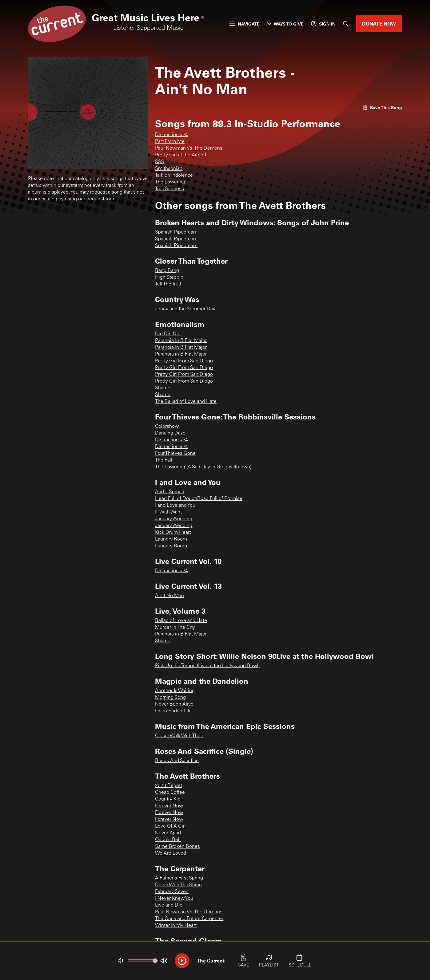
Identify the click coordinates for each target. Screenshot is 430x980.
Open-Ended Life (173, 711)
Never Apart (168, 833)
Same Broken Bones (177, 847)
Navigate (245, 24)
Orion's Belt (168, 840)
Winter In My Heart (176, 926)
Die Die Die (168, 334)
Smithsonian (169, 169)
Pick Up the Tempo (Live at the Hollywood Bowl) (207, 666)
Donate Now (379, 24)
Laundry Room (171, 539)
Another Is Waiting (175, 691)
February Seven (172, 892)
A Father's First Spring (179, 878)
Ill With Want (168, 512)
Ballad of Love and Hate (181, 621)
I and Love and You (175, 506)
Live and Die (169, 905)
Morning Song (170, 698)
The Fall (164, 460)
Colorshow (167, 427)
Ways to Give (285, 24)
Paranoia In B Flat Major (181, 341)
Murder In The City (175, 628)
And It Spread (170, 492)
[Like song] (382, 107)
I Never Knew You (174, 899)
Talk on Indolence (174, 175)
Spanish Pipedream (176, 232)
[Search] (346, 24)
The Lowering (170, 182)
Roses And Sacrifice (177, 761)
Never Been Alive (174, 704)
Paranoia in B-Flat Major (181, 354)
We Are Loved (171, 853)
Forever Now (169, 806)
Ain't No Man (169, 596)
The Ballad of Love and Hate (186, 402)
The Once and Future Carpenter (189, 919)
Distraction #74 (171, 135)
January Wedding (174, 519)
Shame (163, 388)
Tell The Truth (169, 284)
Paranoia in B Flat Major (181, 634)
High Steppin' (170, 277)
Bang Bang (167, 271)
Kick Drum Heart (173, 533)
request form (102, 199)
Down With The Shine (178, 885)
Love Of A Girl (170, 826)
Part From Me (170, 142)
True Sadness (169, 189)
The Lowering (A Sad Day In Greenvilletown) (203, 467)
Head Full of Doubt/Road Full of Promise (199, 499)
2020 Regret (169, 786)
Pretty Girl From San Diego (184, 361)
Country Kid (168, 799)
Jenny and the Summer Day (185, 309)
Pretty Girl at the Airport (181, 155)
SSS (160, 162)
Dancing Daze (170, 433)
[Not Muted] (120, 961)
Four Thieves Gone (175, 454)
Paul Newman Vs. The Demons (189, 148)
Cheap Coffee (170, 793)
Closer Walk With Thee (179, 736)
